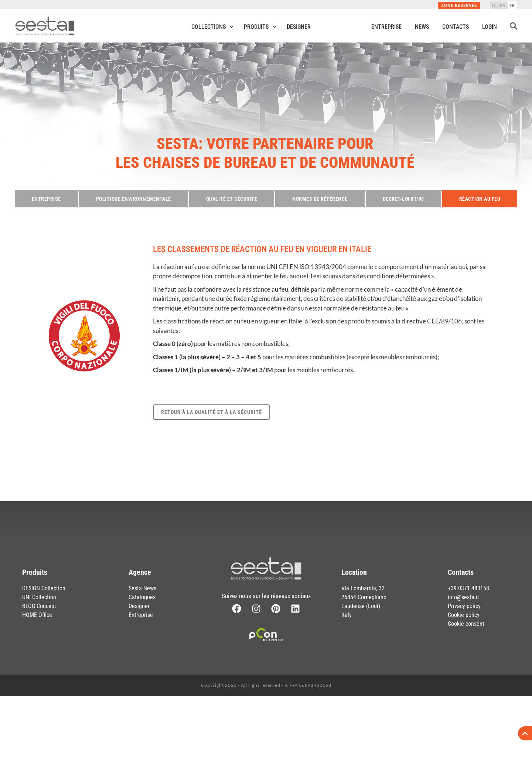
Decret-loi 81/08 (403, 199)
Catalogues (142, 597)
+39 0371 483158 (468, 588)
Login (490, 27)
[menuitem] (494, 5)
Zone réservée (459, 5)
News (422, 27)
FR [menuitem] (512, 5)
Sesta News (142, 588)
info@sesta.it (463, 597)
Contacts (456, 27)
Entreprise (386, 27)
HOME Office (37, 615)
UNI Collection (39, 597)
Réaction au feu (480, 199)
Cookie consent (466, 624)
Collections (212, 27)
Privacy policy (464, 606)
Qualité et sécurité (232, 199)
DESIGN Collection (44, 588)
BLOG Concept (39, 606)
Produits (260, 27)
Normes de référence (320, 199)
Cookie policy (464, 615)
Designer (299, 27)
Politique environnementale (134, 199)
